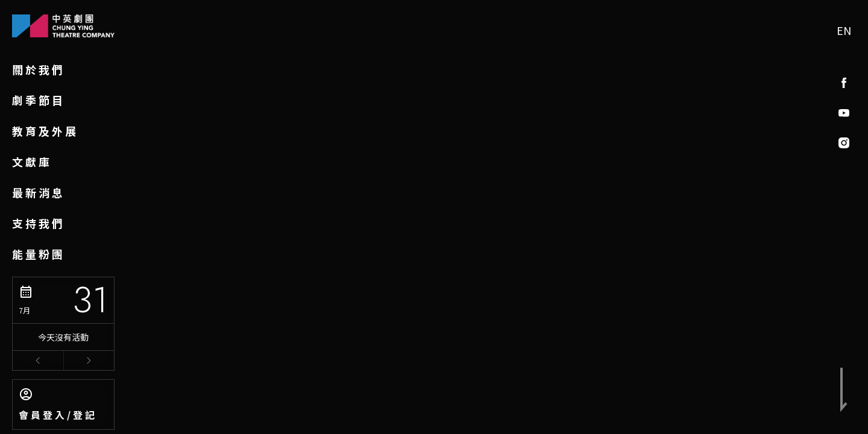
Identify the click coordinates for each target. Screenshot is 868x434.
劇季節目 (39, 100)
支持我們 (39, 223)
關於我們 (39, 69)
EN (844, 30)
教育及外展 (45, 131)
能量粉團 (39, 254)
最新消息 (39, 192)
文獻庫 (32, 162)
